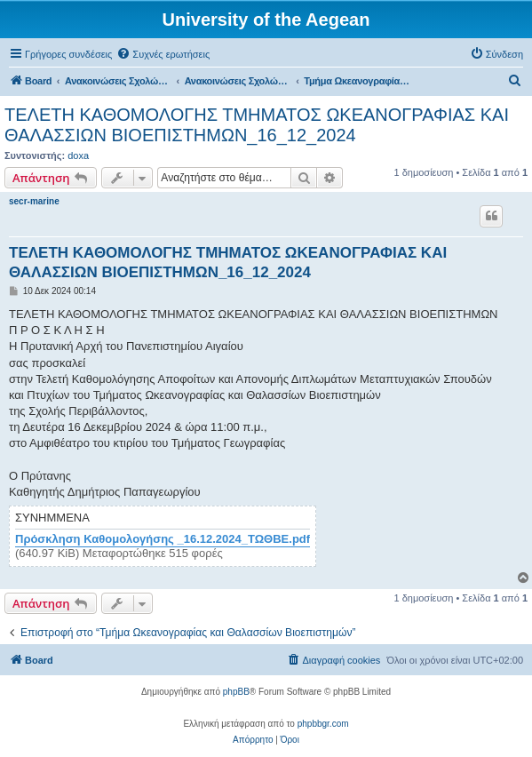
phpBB (236, 692)
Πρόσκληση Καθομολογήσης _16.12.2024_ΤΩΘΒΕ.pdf (163, 539)
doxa (78, 155)
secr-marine (34, 201)
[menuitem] (163, 54)
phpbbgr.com (323, 724)
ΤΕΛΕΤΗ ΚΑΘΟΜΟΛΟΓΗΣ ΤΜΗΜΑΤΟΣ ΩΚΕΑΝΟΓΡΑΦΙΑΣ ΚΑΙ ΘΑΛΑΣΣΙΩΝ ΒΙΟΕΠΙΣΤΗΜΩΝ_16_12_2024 (257, 125)
